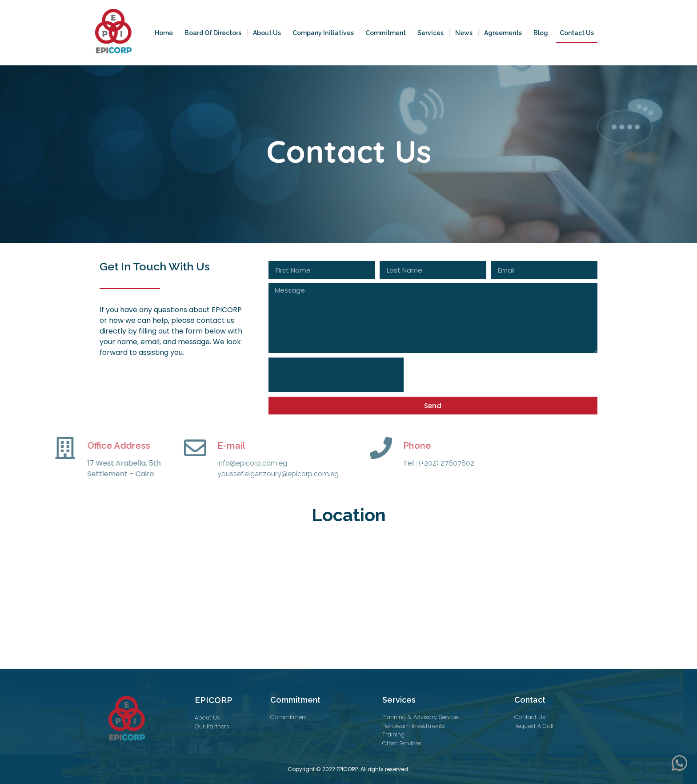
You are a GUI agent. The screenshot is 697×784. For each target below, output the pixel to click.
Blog (541, 33)
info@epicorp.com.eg (198, 463)
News (464, 33)
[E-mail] (141, 448)
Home (164, 33)
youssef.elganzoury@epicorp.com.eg (224, 474)
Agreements (503, 33)
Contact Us (577, 33)
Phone (363, 446)
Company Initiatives (323, 33)
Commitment (386, 33)
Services (431, 33)
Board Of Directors (213, 33)
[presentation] (336, 375)
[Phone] (327, 448)
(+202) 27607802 (391, 463)
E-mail (177, 446)
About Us (267, 33)
